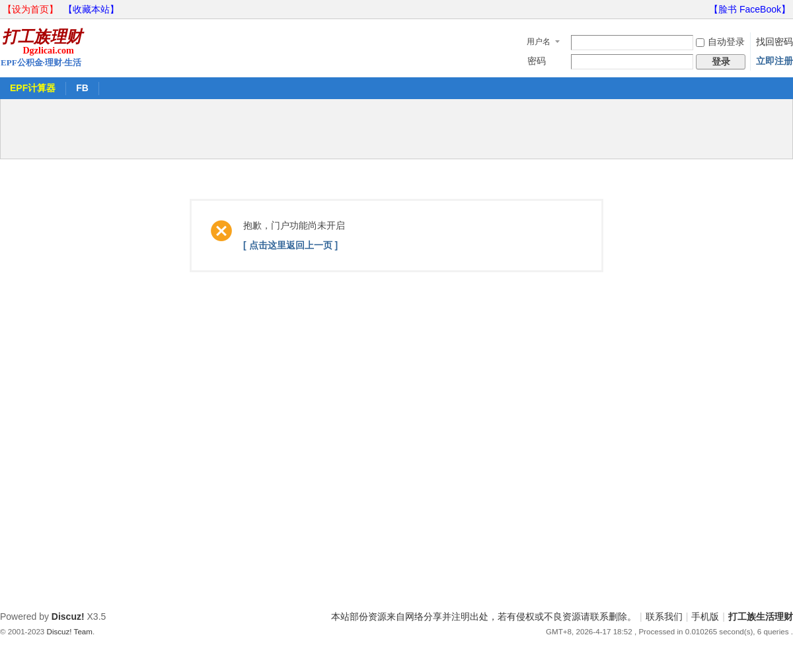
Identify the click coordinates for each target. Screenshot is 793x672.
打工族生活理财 (761, 616)
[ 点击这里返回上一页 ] (290, 245)
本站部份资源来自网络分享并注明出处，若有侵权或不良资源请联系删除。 (484, 616)
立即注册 (774, 61)
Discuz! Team (70, 631)
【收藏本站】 (91, 9)
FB (82, 88)
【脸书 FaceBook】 (750, 9)
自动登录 (720, 42)
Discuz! (68, 616)
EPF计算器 (33, 88)
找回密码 (774, 42)
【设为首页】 (30, 9)
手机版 (705, 616)
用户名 (539, 42)
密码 (537, 61)
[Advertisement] (397, 129)
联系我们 (664, 616)
